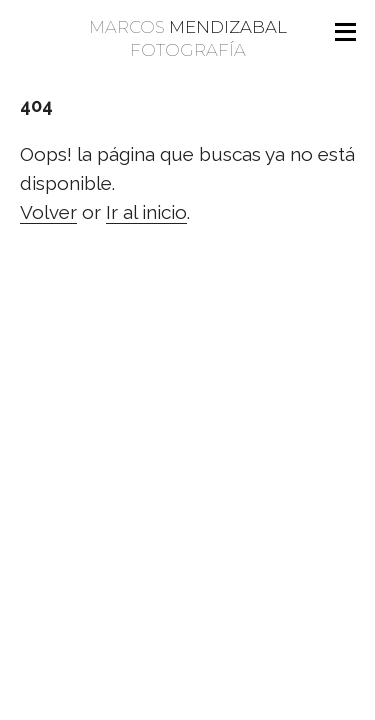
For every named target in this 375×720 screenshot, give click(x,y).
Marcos (187, 39)
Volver (48, 212)
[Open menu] (345, 32)
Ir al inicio (146, 212)
